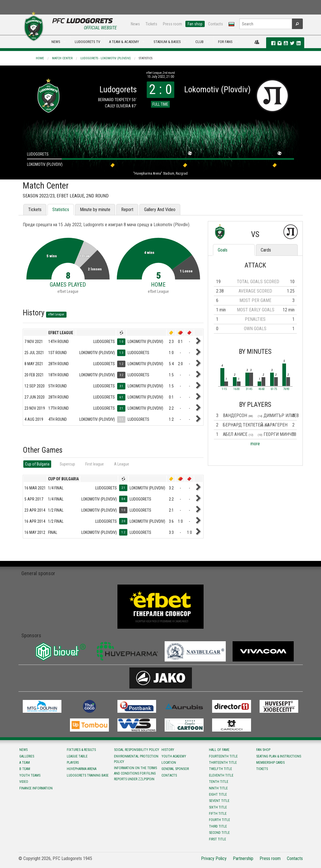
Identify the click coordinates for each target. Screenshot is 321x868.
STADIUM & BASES (167, 42)
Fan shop (195, 24)
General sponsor (175, 769)
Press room (172, 24)
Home (40, 58)
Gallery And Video (160, 210)
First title (218, 839)
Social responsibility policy (137, 750)
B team (25, 769)
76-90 (286, 389)
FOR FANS (225, 42)
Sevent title (219, 801)
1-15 (224, 389)
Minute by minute (95, 210)
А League (122, 464)
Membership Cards (270, 763)
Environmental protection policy (136, 759)
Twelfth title (220, 769)
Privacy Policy (214, 858)
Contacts (216, 24)
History (168, 750)
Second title (219, 833)
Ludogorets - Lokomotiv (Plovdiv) (106, 58)
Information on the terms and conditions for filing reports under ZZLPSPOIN (135, 773)
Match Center (62, 58)
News (135, 24)
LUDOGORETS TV (87, 42)
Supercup (67, 464)
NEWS (56, 42)
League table (77, 756)
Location (169, 763)
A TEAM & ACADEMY (124, 42)
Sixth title (218, 807)
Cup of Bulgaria (37, 464)
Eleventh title (221, 775)
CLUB (199, 42)
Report (127, 210)
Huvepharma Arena (82, 769)
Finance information (36, 788)
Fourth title (219, 820)
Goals (223, 250)
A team (25, 763)
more (255, 444)
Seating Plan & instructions (279, 756)
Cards (266, 250)
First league (95, 464)
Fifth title (218, 814)
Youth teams (30, 775)
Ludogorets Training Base (88, 775)
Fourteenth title (223, 756)
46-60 (262, 389)
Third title (218, 826)
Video (24, 782)
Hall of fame (219, 750)
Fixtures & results (81, 750)
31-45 (249, 389)
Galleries (27, 756)
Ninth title (218, 788)
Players (73, 763)
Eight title (218, 795)
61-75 (274, 389)
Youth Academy (174, 756)
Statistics (146, 58)
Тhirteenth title (223, 763)
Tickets (151, 24)
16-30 (237, 389)
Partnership (243, 858)
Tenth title (219, 782)
